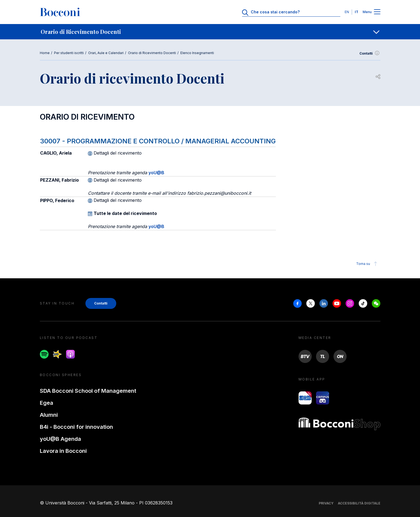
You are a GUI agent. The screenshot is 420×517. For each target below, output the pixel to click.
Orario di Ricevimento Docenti (152, 53)
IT (357, 12)
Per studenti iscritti (69, 53)
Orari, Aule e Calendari (106, 53)
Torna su (367, 264)
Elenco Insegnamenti (197, 53)
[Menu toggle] (377, 12)
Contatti (370, 54)
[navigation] (210, 32)
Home (45, 53)
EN (347, 12)
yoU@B (156, 173)
